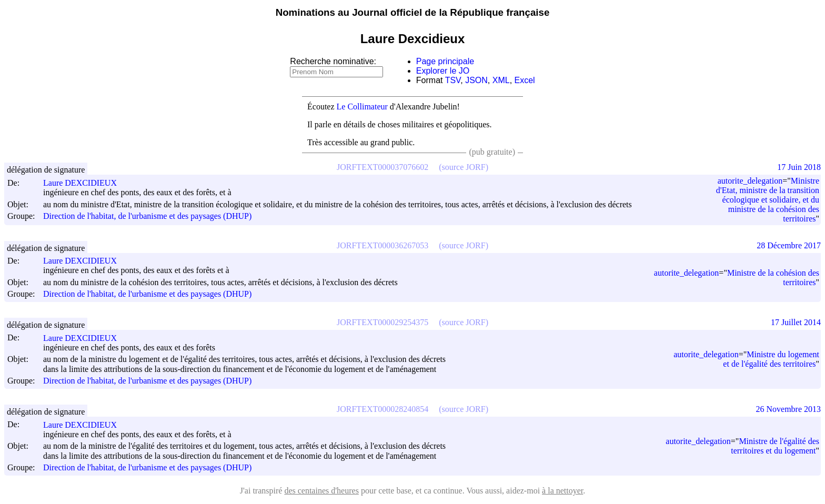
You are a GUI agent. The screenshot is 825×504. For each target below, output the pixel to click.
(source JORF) (464, 167)
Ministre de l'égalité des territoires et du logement (775, 446)
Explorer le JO (443, 71)
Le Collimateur (362, 107)
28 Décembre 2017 (789, 245)
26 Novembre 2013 (788, 409)
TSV (453, 80)
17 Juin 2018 (799, 167)
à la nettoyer (562, 491)
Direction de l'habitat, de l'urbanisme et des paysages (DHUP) (147, 216)
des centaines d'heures (321, 491)
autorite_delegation (750, 181)
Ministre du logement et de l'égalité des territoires (771, 359)
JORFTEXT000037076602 (383, 167)
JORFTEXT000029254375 (383, 322)
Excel (525, 80)
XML (501, 80)
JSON (476, 80)
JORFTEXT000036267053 (383, 245)
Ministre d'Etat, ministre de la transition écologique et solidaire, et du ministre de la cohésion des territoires (768, 200)
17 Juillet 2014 (796, 322)
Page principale (445, 61)
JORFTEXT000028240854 (383, 409)
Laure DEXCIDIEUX (85, 183)
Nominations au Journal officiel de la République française (413, 12)
